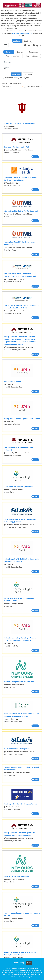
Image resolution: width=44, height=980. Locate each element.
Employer (27, 41)
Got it (29, 963)
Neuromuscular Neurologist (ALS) (17, 147)
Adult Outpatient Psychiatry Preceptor (18, 487)
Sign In (37, 45)
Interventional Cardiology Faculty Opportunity (21, 211)
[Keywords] (22, 62)
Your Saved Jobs (32, 56)
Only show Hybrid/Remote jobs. (17, 78)
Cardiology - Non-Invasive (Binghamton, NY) (21, 804)
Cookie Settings (19, 963)
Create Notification (33, 87)
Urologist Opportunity (12, 381)
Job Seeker (17, 41)
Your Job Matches (13, 56)
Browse (20, 52)
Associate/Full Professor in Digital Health (19, 123)
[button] (28, 74)
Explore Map (34, 52)
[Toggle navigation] (6, 45)
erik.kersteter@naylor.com (23, 33)
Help (28, 45)
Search (8, 52)
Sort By (6, 87)
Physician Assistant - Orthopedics (16, 749)
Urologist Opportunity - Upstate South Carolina (22, 419)
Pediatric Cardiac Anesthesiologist (17, 876)
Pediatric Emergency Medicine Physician (19, 682)
